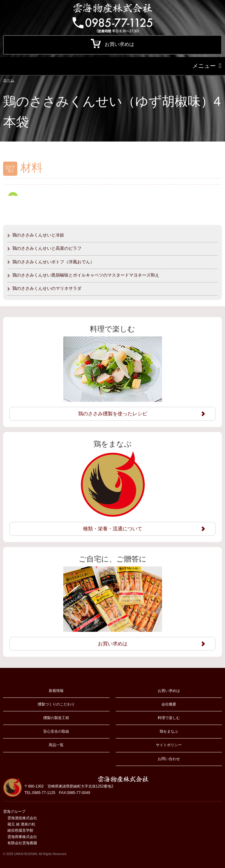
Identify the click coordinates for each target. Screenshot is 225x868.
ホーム (9, 80)
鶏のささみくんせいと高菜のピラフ (47, 248)
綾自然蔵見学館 (20, 830)
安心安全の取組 (56, 731)
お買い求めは (169, 691)
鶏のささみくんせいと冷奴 (38, 235)
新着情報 (56, 691)
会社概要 (169, 704)
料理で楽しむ (169, 718)
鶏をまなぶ (169, 731)
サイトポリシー (169, 745)
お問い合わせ (169, 759)
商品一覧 (56, 745)
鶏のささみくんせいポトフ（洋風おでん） (53, 262)
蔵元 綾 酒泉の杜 (21, 824)
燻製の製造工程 (56, 718)
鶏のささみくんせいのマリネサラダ (47, 288)
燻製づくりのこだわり (56, 704)
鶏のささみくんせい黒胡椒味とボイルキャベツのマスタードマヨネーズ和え (86, 275)
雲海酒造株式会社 (22, 818)
